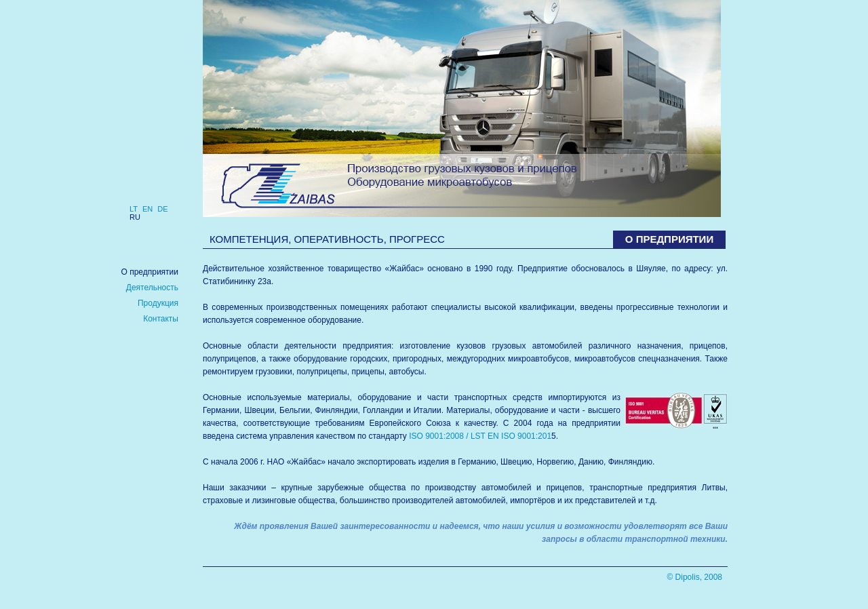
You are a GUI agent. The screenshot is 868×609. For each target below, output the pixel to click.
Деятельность (152, 288)
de (162, 209)
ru (135, 217)
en (147, 209)
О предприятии (150, 272)
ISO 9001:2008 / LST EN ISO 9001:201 (480, 436)
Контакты (161, 319)
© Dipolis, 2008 (694, 577)
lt (134, 209)
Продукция (158, 303)
